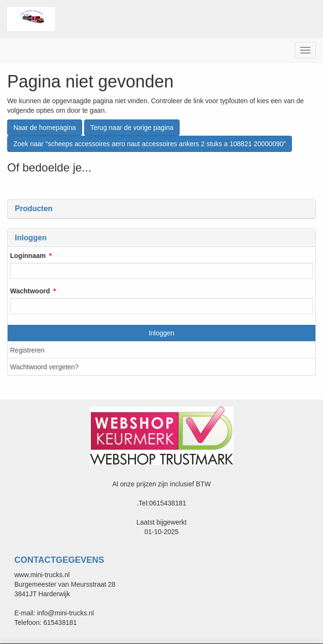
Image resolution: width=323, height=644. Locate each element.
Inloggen (161, 333)
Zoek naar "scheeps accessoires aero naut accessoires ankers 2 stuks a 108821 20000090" (150, 144)
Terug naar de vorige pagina (132, 128)
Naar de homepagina (45, 128)
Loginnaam (28, 256)
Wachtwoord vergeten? (44, 367)
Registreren (27, 350)
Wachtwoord (30, 291)
